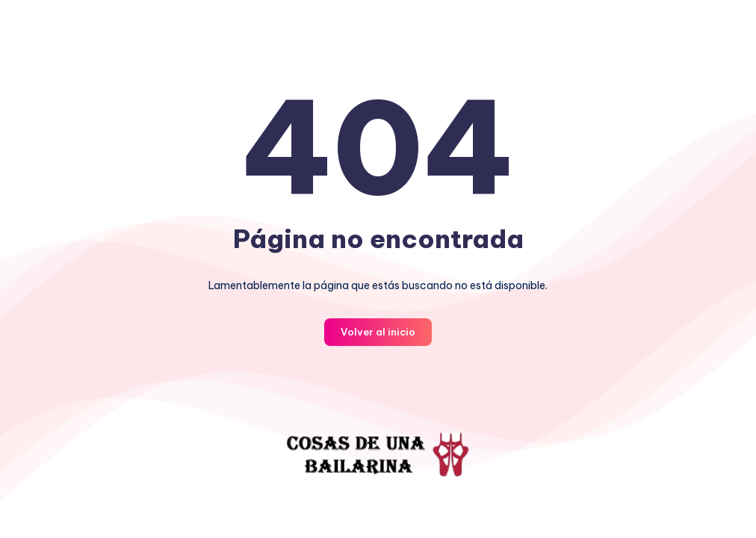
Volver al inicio (378, 332)
